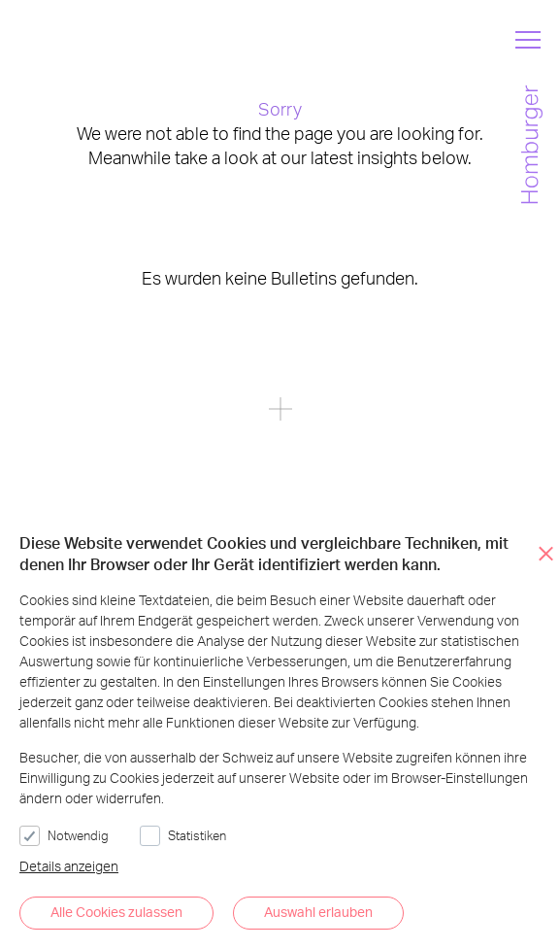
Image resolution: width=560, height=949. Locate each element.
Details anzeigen (69, 866)
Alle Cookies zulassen (116, 912)
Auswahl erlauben (318, 912)
